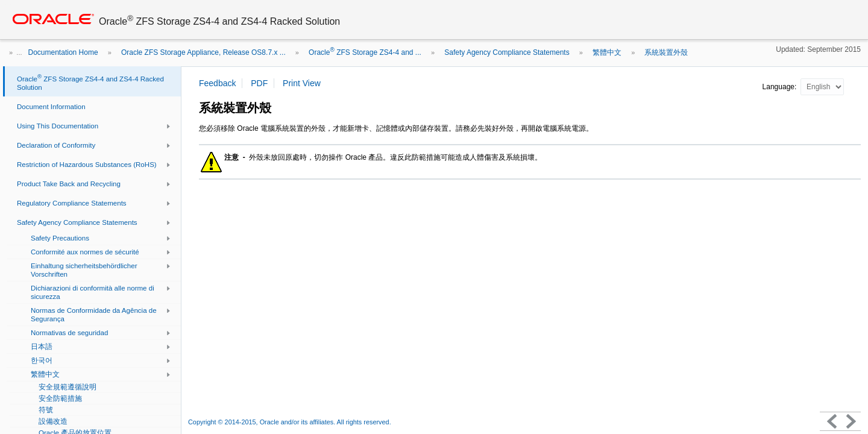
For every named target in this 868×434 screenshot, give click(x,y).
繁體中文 (607, 52)
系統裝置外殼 (666, 52)
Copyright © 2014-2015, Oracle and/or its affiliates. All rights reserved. (290, 422)
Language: (781, 87)
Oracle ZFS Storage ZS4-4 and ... (365, 52)
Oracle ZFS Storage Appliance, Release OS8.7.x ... (203, 52)
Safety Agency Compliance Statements (507, 52)
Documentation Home (63, 52)
